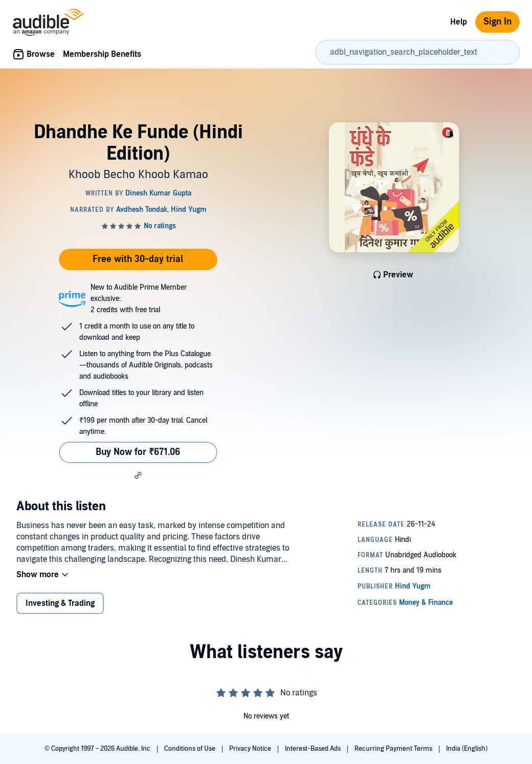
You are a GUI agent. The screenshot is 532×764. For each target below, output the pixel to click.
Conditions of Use (191, 749)
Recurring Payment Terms (394, 749)
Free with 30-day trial (138, 259)
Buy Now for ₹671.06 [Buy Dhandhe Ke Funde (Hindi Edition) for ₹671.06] (138, 452)
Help (459, 22)
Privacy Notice (251, 749)
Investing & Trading (60, 603)
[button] (138, 475)
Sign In (497, 22)
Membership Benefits (102, 54)
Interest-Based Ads (314, 749)
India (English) (467, 749)
